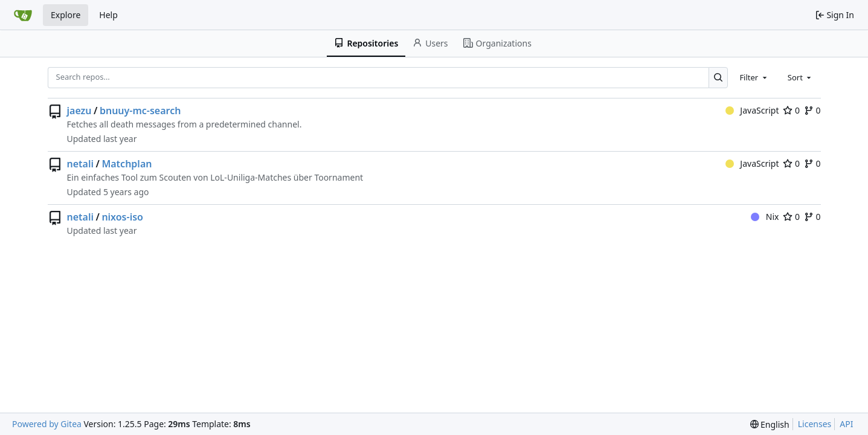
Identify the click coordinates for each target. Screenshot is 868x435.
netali (80, 164)
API (846, 424)
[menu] (770, 424)
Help (108, 15)
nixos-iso (122, 217)
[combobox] (754, 77)
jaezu (79, 111)
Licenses (815, 424)
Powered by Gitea (47, 424)
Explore (66, 15)
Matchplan (127, 164)
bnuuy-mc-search (140, 111)
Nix (765, 217)
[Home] (23, 15)
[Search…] (719, 78)
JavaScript (752, 110)
